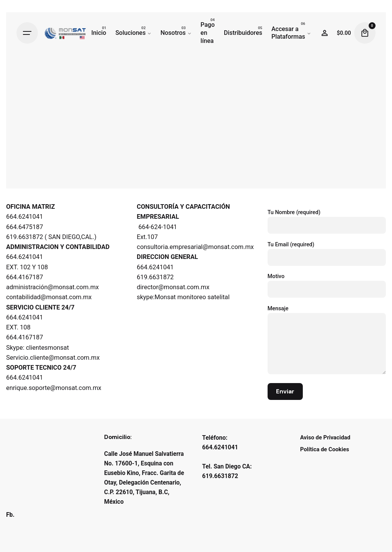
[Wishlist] (325, 33)
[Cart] (365, 33)
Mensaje (327, 341)
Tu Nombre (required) (327, 219)
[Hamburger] (27, 33)
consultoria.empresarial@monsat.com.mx (195, 247)
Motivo (327, 283)
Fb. (10, 515)
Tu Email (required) (327, 251)
